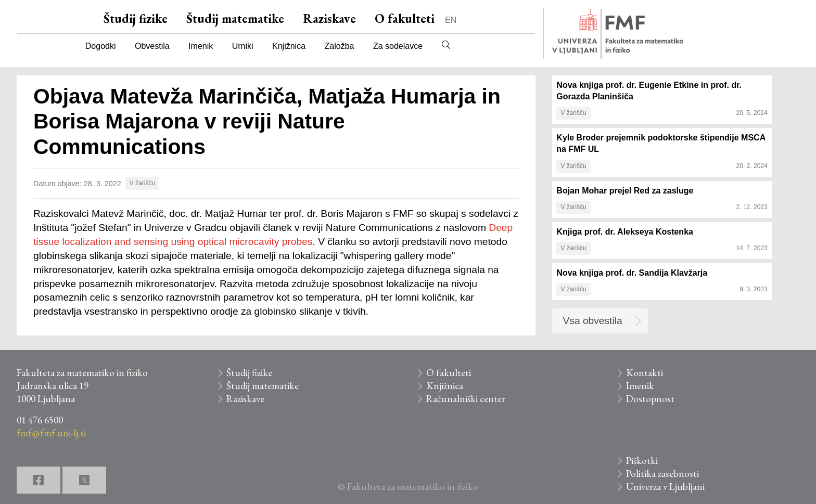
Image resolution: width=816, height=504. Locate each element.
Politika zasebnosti (662, 474)
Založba (340, 46)
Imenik (201, 46)
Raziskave (329, 18)
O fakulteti (405, 18)
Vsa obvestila (593, 321)
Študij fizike (136, 18)
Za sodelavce (398, 46)
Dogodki (101, 46)
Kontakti (645, 373)
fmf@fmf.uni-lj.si (51, 433)
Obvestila (152, 46)
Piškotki (642, 461)
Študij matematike (235, 18)
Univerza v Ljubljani (665, 487)
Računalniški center (466, 399)
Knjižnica (289, 46)
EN (451, 20)
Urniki (243, 46)
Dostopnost (650, 399)
